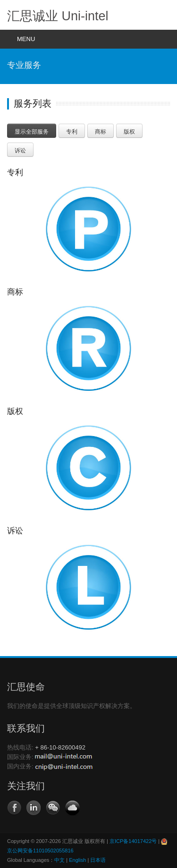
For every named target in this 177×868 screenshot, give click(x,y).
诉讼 (20, 151)
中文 (59, 860)
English (77, 860)
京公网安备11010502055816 (40, 851)
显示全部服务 (32, 132)
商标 (101, 132)
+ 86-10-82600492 (60, 747)
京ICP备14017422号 (133, 841)
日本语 (98, 860)
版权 (129, 132)
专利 (72, 132)
